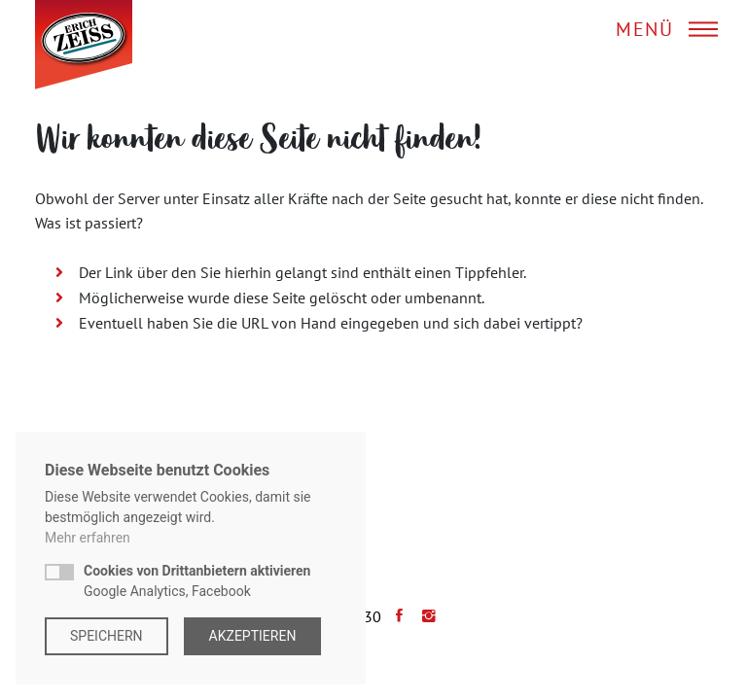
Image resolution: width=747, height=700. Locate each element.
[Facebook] (394, 616)
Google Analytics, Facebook (197, 581)
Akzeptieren (253, 636)
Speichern (107, 636)
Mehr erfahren (88, 538)
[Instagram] (424, 616)
